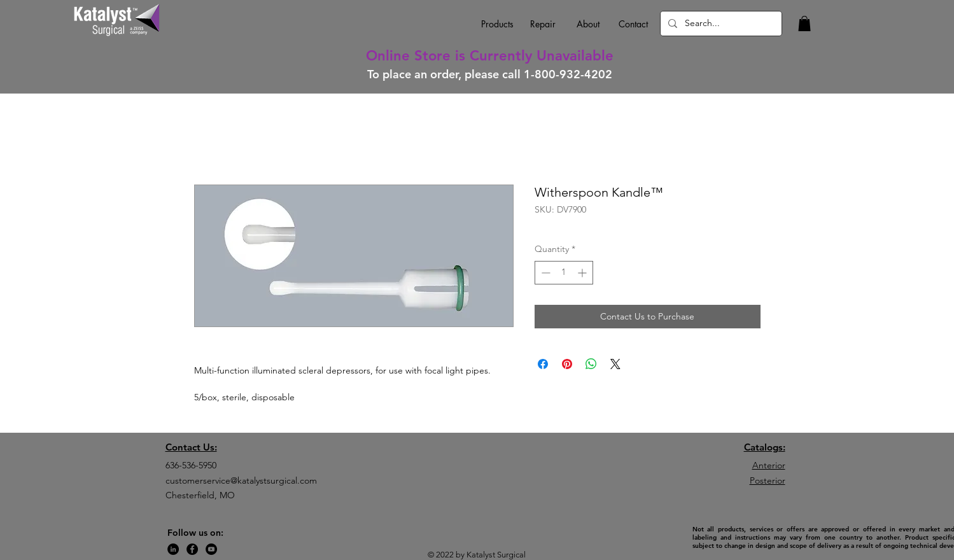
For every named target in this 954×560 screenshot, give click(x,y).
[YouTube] (211, 549)
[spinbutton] (564, 273)
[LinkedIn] (173, 549)
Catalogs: (765, 447)
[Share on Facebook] (543, 364)
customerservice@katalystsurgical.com (241, 480)
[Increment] (583, 273)
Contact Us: (191, 447)
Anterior (769, 465)
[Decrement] (544, 273)
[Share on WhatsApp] (591, 364)
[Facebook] (192, 549)
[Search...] (720, 24)
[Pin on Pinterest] (567, 364)
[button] (804, 24)
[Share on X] (615, 364)
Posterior (768, 480)
